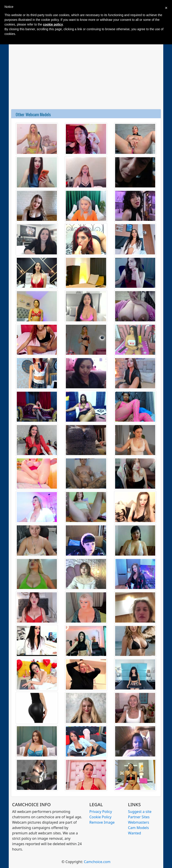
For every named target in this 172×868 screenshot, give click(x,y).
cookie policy (53, 24)
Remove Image (102, 822)
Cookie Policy (100, 817)
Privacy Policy (101, 812)
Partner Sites (139, 817)
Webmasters (139, 822)
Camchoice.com (97, 862)
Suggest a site (140, 812)
